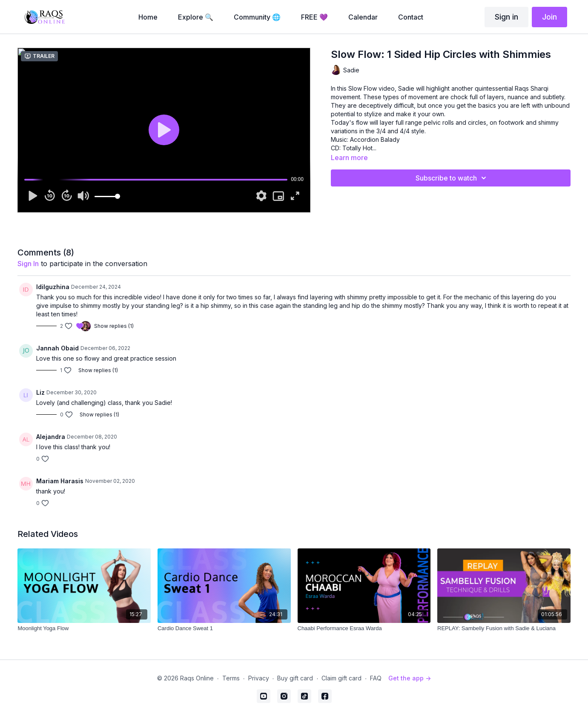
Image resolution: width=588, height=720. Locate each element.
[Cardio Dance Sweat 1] (224, 628)
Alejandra (51, 437)
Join (549, 17)
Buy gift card (295, 678)
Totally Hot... (359, 148)
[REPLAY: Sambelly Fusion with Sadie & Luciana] (504, 628)
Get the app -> (410, 678)
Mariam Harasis (60, 481)
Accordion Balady (375, 139)
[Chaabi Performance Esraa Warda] (364, 628)
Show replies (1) (114, 326)
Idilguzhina (53, 287)
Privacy (259, 678)
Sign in (506, 17)
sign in (28, 264)
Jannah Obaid (57, 348)
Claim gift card (341, 678)
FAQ (376, 678)
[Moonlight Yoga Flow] (84, 628)
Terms (231, 678)
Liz (40, 392)
